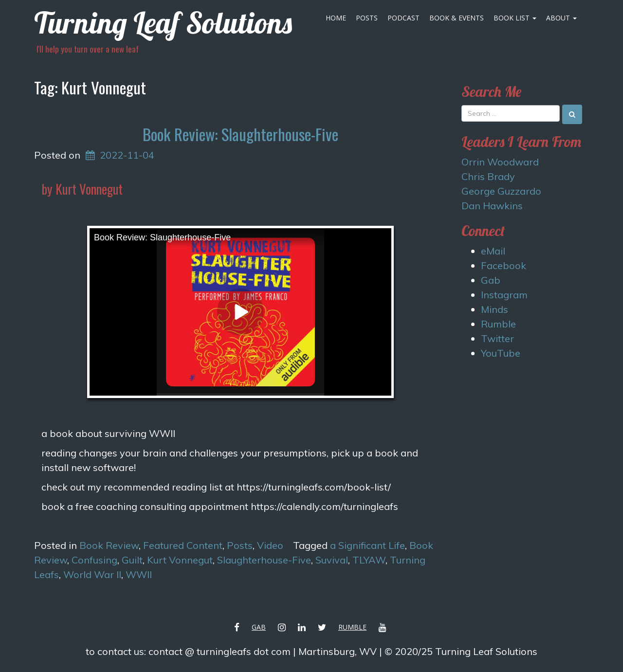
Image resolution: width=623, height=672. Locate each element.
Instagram (504, 295)
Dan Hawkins (492, 206)
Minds (495, 309)
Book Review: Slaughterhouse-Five (240, 134)
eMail (493, 251)
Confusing (94, 560)
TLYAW (369, 560)
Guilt (132, 560)
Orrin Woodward (500, 162)
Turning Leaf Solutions (163, 23)
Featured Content (183, 545)
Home (336, 18)
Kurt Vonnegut (180, 560)
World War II (92, 574)
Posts (367, 18)
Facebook (504, 265)
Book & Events (457, 18)
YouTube (501, 353)
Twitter (497, 338)
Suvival (332, 560)
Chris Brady (488, 176)
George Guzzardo (501, 191)
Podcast (403, 18)
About (561, 18)
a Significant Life (367, 545)
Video (270, 545)
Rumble (498, 324)
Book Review (109, 545)
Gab (491, 280)
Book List (515, 18)
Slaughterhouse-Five (264, 560)
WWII (139, 574)
